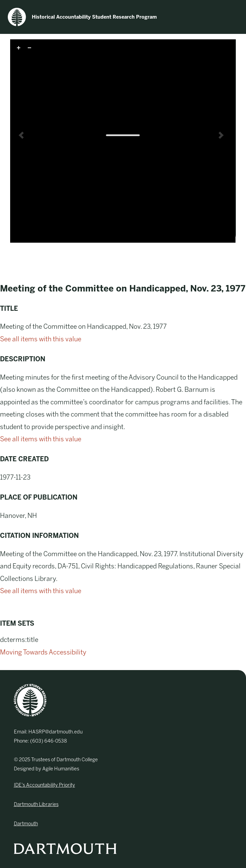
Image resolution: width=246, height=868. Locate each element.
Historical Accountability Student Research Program (82, 17)
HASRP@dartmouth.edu (55, 732)
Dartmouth (26, 824)
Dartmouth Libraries (36, 804)
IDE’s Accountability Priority (44, 785)
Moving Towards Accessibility (43, 652)
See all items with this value (41, 339)
